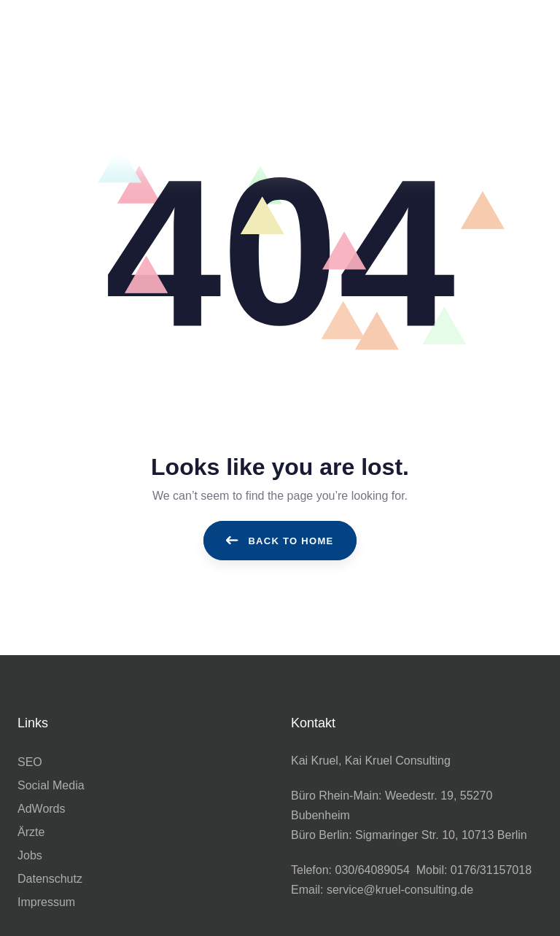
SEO (30, 762)
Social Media (51, 785)
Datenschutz (50, 879)
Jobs (30, 855)
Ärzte (31, 832)
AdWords (42, 809)
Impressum (46, 902)
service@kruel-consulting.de (400, 890)
